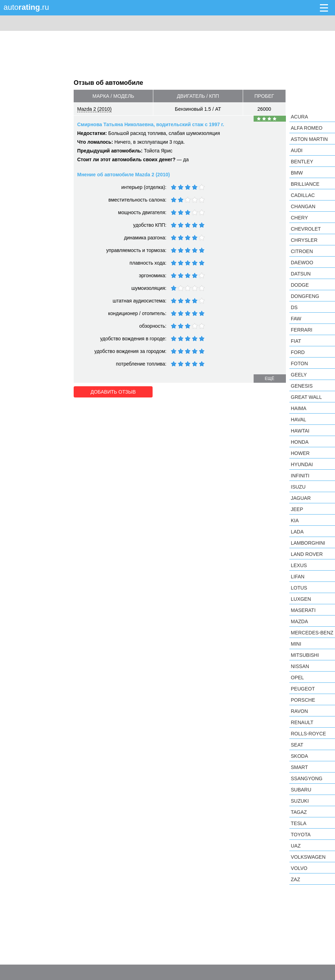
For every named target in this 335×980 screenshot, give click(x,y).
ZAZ (295, 879)
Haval (299, 420)
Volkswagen (308, 857)
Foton (299, 363)
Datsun (301, 274)
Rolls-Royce (308, 734)
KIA (295, 520)
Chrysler (304, 240)
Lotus (299, 588)
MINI (296, 644)
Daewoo (302, 263)
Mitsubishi (305, 655)
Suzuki (300, 801)
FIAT (296, 341)
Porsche (303, 700)
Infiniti (300, 476)
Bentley (302, 162)
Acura (299, 117)
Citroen (302, 251)
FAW (296, 319)
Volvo (299, 868)
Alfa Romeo (307, 128)
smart (299, 767)
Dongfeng (305, 296)
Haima (299, 408)
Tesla (299, 823)
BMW (297, 173)
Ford (298, 352)
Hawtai (300, 431)
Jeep (297, 509)
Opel (297, 678)
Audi (297, 150)
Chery (299, 218)
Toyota (301, 835)
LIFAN (298, 577)
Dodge (300, 285)
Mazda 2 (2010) (94, 109)
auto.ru (26, 7)
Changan (303, 206)
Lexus (299, 565)
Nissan (300, 666)
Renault (302, 722)
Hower (300, 453)
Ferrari (301, 330)
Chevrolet (306, 229)
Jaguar (301, 498)
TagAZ (299, 812)
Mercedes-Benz (312, 633)
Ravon (299, 711)
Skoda (299, 756)
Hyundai (302, 464)
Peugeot (303, 689)
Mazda (299, 621)
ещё (270, 379)
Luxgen (301, 599)
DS (294, 307)
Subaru (301, 790)
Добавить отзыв (113, 392)
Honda (300, 442)
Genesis (302, 386)
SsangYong (307, 778)
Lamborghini (308, 543)
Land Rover (307, 554)
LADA (297, 532)
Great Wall (306, 397)
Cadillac (303, 195)
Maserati (303, 610)
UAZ (296, 846)
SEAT (297, 745)
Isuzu (298, 487)
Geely (299, 375)
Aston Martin (309, 139)
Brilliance (305, 184)
